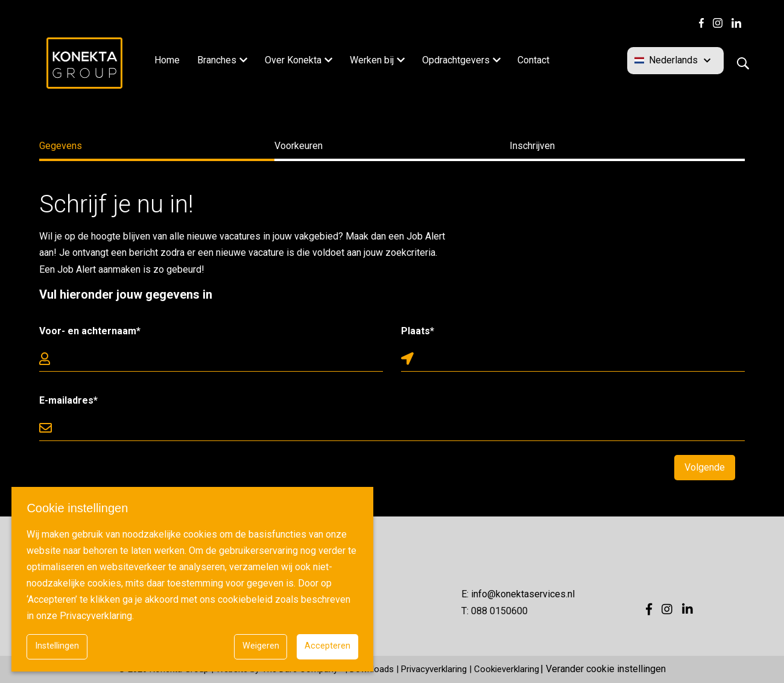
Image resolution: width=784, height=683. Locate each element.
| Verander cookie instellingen (603, 669)
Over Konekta (293, 60)
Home (167, 60)
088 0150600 (499, 611)
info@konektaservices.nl (523, 594)
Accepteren (327, 646)
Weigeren (261, 646)
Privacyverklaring (434, 669)
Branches (217, 60)
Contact (533, 60)
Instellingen (57, 646)
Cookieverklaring (507, 669)
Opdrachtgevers (456, 60)
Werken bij (372, 60)
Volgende (705, 467)
